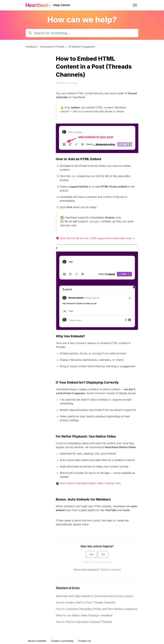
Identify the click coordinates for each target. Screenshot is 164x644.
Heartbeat (31, 47)
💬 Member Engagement (82, 47)
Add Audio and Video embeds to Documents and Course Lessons (95, 596)
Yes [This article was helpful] (91, 554)
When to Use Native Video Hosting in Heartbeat (84, 615)
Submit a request (111, 570)
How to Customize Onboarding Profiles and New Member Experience (97, 609)
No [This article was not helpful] (103, 554)
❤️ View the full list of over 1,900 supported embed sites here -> (95, 238)
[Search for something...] (82, 33)
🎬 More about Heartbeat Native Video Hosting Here (88, 483)
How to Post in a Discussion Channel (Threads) (84, 622)
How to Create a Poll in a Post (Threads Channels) (86, 602)
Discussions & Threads (52, 47)
